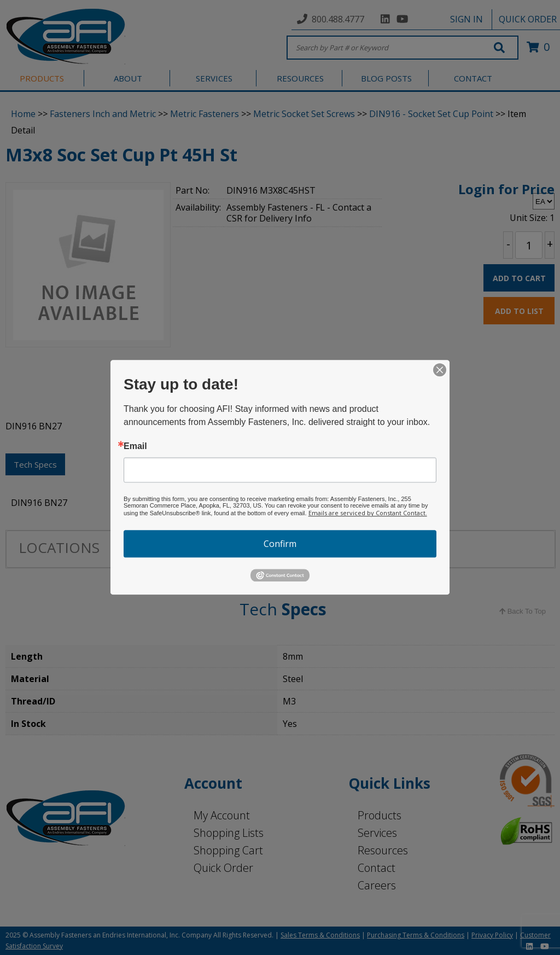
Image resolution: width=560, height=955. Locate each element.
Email (135, 446)
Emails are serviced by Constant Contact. (368, 513)
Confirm (280, 544)
